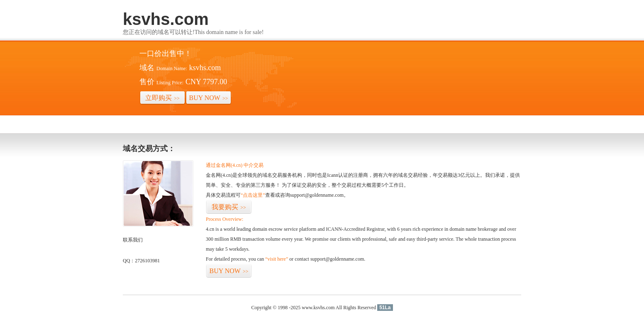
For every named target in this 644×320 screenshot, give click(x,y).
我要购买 (229, 207)
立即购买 (162, 98)
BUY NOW (209, 98)
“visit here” (277, 259)
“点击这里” (253, 195)
